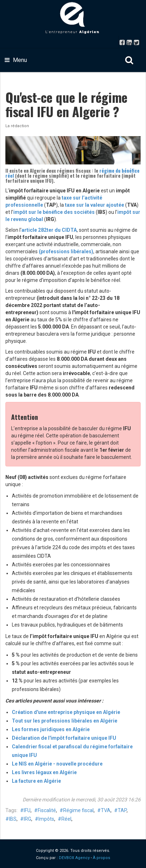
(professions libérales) (66, 251)
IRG (27, 819)
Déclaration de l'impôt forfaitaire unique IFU (64, 738)
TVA (106, 810)
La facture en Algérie (36, 781)
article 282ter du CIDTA (49, 230)
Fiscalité (47, 810)
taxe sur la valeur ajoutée (95, 205)
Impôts (46, 819)
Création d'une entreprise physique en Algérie (66, 712)
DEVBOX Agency (74, 858)
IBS (13, 819)
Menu (16, 60)
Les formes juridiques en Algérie (51, 729)
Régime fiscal (78, 810)
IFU (27, 810)
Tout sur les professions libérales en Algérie (65, 721)
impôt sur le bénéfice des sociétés (54, 212)
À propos (102, 858)
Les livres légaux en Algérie (44, 772)
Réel (66, 819)
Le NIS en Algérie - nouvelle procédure (57, 764)
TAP (122, 810)
